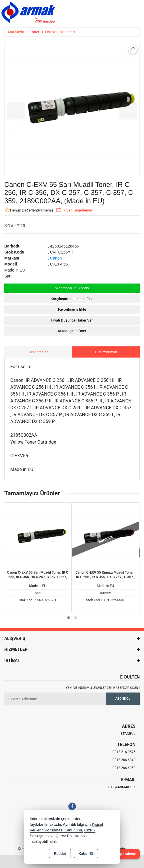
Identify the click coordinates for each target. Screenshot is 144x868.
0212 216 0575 (124, 752)
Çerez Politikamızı (71, 836)
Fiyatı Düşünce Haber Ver (72, 320)
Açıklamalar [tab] (38, 352)
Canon (56, 258)
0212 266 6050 (124, 768)
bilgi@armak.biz (121, 787)
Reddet (60, 854)
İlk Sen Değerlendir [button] (74, 210)
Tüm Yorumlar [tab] (106, 352)
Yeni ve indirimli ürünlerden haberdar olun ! (103, 688)
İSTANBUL (128, 734)
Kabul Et (86, 854)
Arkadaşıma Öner (72, 331)
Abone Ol (123, 699)
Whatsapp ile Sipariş (72, 288)
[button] (69, 618)
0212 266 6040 (124, 760)
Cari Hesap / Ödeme (120, 854)
